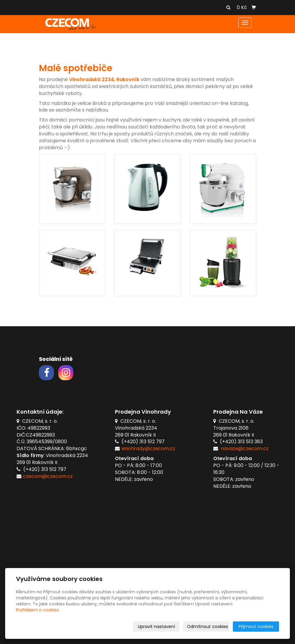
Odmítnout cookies (208, 627)
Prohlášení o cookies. (38, 610)
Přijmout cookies (256, 627)
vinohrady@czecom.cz (148, 448)
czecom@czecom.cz (48, 476)
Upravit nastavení (156, 627)
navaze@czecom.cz (245, 448)
